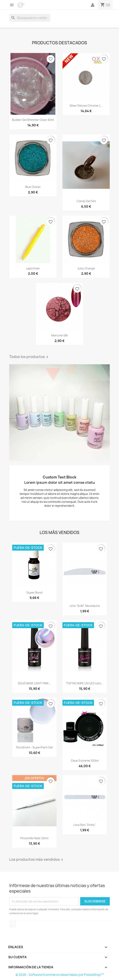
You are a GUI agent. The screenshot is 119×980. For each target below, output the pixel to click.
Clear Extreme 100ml (85, 761)
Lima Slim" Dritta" (85, 825)
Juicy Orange (86, 268)
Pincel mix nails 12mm (34, 838)
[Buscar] (30, 18)
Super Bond (34, 592)
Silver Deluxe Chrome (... (86, 106)
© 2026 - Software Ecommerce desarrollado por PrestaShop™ (60, 975)
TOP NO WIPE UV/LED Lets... (85, 683)
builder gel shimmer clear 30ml (33, 120)
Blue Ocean (33, 187)
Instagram (13, 924)
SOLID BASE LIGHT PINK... (34, 683)
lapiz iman (33, 268)
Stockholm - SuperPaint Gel (34, 747)
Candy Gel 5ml (86, 201)
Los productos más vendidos (37, 860)
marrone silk (59, 335)
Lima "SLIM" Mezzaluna (85, 606)
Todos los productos (29, 357)
